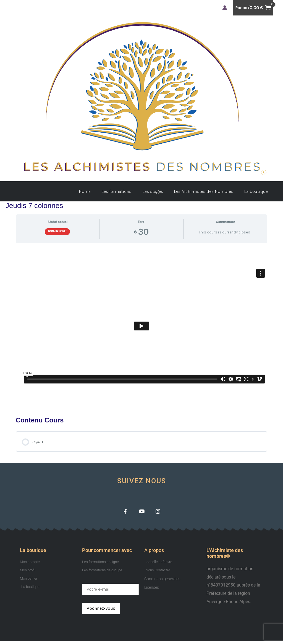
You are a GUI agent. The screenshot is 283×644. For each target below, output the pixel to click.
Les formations (124, 191)
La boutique (257, 191)
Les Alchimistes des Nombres (207, 191)
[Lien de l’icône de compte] (225, 8)
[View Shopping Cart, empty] (253, 8)
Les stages (158, 191)
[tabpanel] (141, 327)
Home (94, 191)
